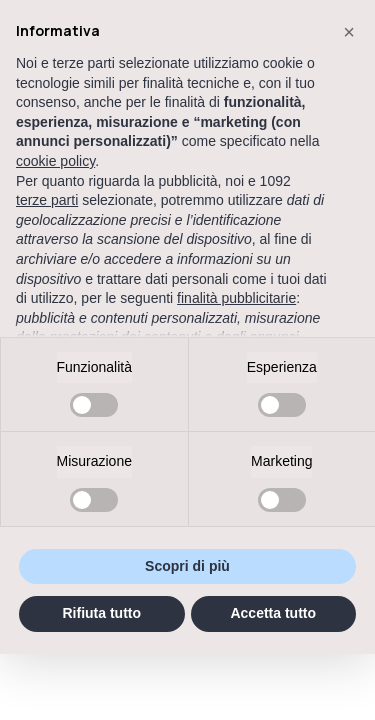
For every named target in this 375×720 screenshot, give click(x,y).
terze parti (47, 200)
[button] (349, 32)
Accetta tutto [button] (273, 613)
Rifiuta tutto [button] (101, 613)
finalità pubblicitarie (236, 298)
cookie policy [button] (55, 161)
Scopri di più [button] (187, 566)
